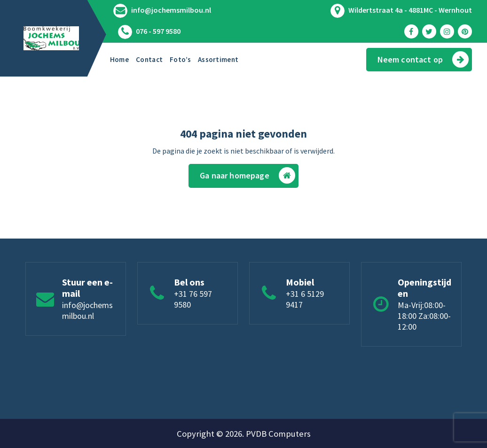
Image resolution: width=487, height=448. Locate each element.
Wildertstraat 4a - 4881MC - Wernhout (410, 10)
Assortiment (218, 59)
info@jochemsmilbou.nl (171, 10)
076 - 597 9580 (158, 31)
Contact (149, 59)
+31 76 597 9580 (193, 299)
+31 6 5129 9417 (305, 299)
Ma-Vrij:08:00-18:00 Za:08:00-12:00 (424, 316)
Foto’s (180, 59)
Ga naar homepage (247, 175)
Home (119, 59)
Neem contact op (423, 59)
